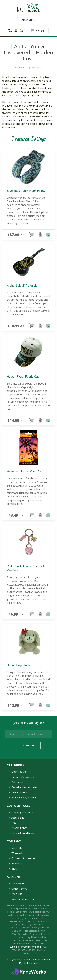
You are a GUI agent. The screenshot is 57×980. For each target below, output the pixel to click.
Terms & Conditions (23, 833)
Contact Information (23, 858)
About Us (17, 848)
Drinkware (17, 782)
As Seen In (17, 863)
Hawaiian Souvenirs (23, 777)
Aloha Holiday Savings (24, 798)
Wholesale (17, 853)
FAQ (14, 823)
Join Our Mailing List (23, 899)
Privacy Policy (19, 828)
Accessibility (18, 818)
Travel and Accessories (24, 787)
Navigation (29, 20)
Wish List (17, 894)
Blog (14, 869)
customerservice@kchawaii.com (26, 947)
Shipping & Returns (22, 813)
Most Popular (19, 772)
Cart (37, 31)
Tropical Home (20, 792)
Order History (19, 889)
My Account (18, 884)
